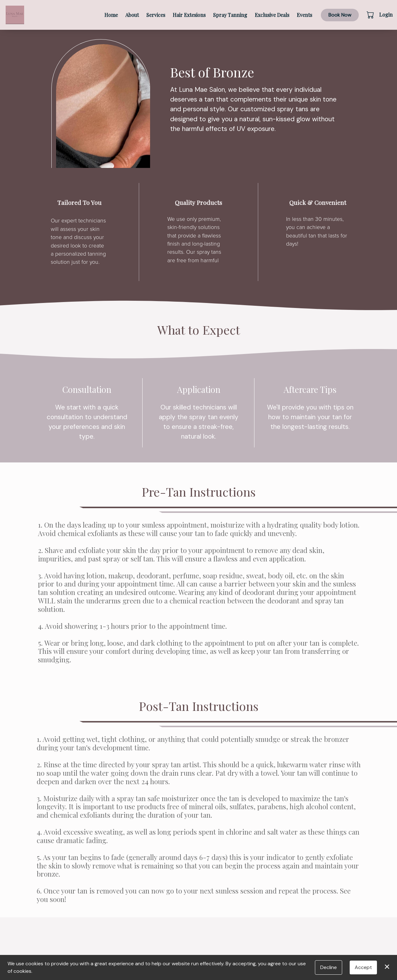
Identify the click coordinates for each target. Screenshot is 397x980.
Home (111, 15)
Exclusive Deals (272, 15)
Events (304, 15)
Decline (329, 967)
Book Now (340, 15)
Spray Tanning (230, 15)
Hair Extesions (189, 15)
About (132, 15)
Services (156, 15)
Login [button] (386, 15)
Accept (363, 967)
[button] (371, 15)
